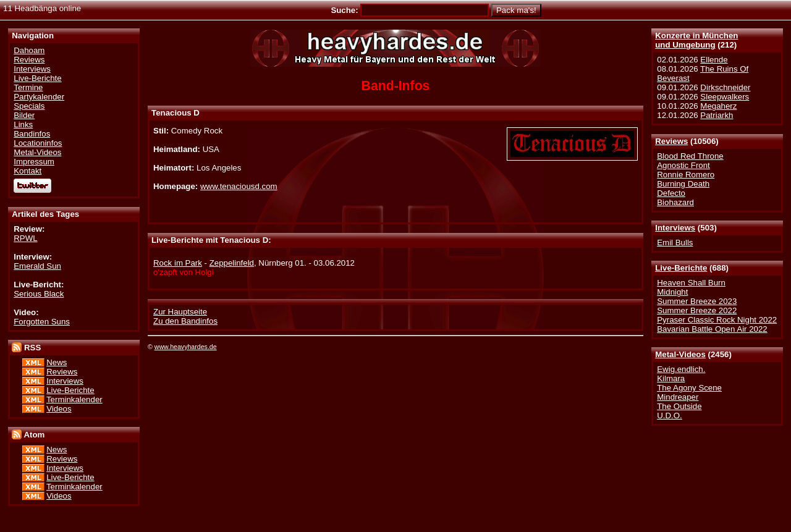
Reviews (671, 141)
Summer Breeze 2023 (697, 301)
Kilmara (671, 378)
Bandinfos (32, 134)
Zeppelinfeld (232, 263)
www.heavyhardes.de (186, 347)
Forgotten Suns (42, 322)
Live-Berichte (681, 268)
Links (23, 125)
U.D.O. (670, 416)
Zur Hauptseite (180, 312)
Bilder (24, 115)
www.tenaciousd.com (239, 186)
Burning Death (683, 184)
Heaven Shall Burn (691, 283)
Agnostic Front (683, 165)
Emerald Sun (37, 266)
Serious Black (39, 294)
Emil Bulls (675, 243)
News (57, 362)
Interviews (675, 228)
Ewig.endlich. (681, 369)
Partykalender (39, 97)
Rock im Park (178, 263)
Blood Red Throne (690, 156)
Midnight (672, 292)
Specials (29, 106)
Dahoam (29, 50)
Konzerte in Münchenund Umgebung (696, 40)
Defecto (671, 193)
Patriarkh (717, 115)
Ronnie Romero (686, 175)
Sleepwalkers (725, 97)
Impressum (34, 162)
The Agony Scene (689, 388)
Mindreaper (678, 397)
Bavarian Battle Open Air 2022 (712, 329)
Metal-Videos (680, 354)
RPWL (25, 238)
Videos (59, 409)
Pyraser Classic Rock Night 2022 (717, 320)
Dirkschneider (725, 87)
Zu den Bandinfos (185, 321)
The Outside (679, 406)
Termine (28, 87)
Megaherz (718, 106)
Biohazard (675, 202)
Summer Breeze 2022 (697, 310)
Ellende (714, 60)
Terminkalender (74, 399)
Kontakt (27, 171)
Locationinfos (38, 143)
